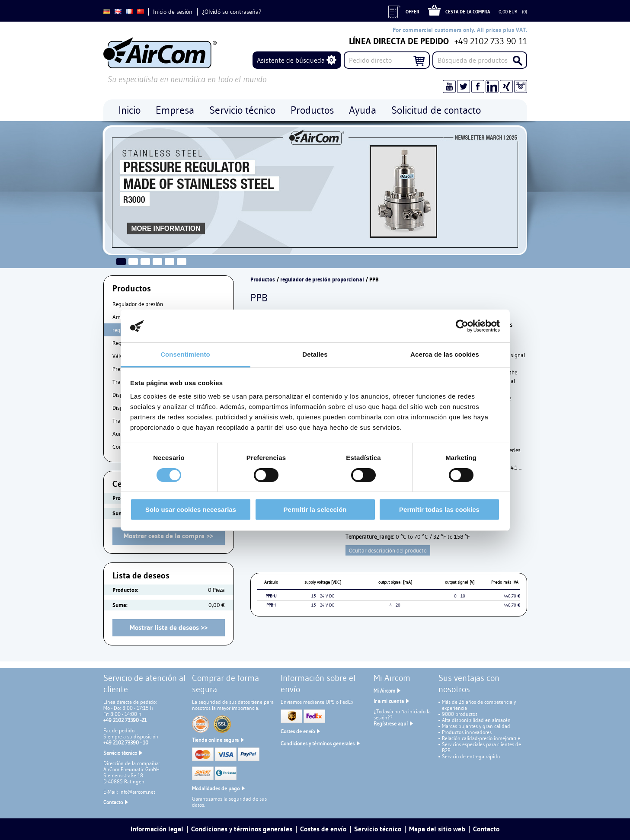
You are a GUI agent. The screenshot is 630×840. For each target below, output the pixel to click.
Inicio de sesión (173, 12)
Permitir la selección (315, 509)
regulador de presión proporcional (322, 279)
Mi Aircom (384, 691)
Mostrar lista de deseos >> (169, 628)
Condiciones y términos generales (318, 743)
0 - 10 (460, 596)
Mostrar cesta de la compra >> (168, 536)
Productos (263, 279)
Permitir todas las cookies (439, 509)
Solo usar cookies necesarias (191, 509)
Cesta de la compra (468, 12)
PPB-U (271, 596)
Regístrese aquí (391, 723)
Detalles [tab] (315, 354)
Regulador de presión (138, 304)
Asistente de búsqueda (291, 60)
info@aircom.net (137, 792)
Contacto (113, 802)
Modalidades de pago (216, 788)
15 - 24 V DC (323, 596)
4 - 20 (395, 605)
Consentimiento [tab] (185, 354)
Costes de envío (298, 731)
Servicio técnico (120, 753)
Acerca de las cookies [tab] (445, 354)
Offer (413, 12)
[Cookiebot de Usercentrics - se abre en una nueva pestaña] (462, 326)
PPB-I (271, 605)
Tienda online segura (215, 740)
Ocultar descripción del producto (388, 550)
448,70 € (512, 596)
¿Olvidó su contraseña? (232, 12)
